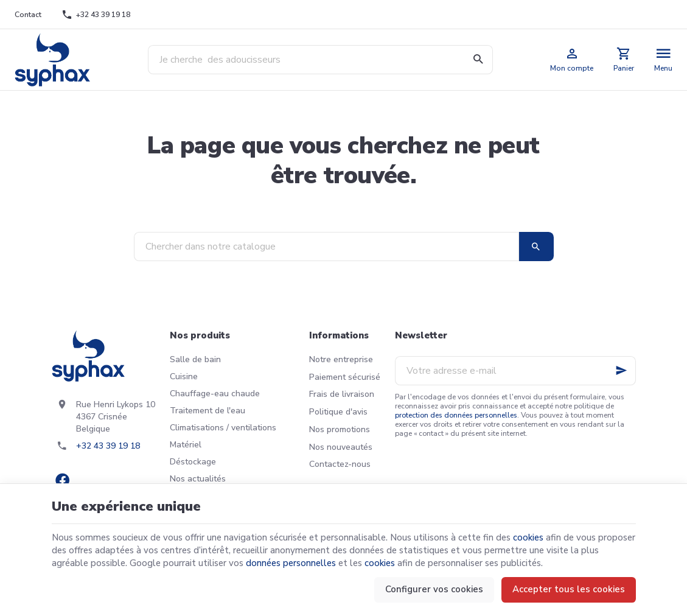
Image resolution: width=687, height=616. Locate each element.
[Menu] (664, 60)
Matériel (186, 445)
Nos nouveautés (341, 447)
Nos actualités (198, 479)
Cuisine (184, 376)
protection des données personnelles (456, 415)
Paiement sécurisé (345, 377)
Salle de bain (195, 359)
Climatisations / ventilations (223, 428)
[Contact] (28, 15)
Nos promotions (340, 429)
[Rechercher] (478, 60)
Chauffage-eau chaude (215, 394)
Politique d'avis (338, 412)
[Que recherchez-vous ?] (320, 60)
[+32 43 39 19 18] (96, 15)
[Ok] (621, 371)
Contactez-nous (340, 464)
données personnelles (291, 563)
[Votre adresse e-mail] (515, 371)
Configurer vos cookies (434, 589)
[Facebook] (63, 480)
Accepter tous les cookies (569, 589)
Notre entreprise (341, 359)
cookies (528, 537)
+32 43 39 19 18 (108, 446)
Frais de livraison (342, 394)
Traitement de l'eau (207, 411)
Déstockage (193, 462)
